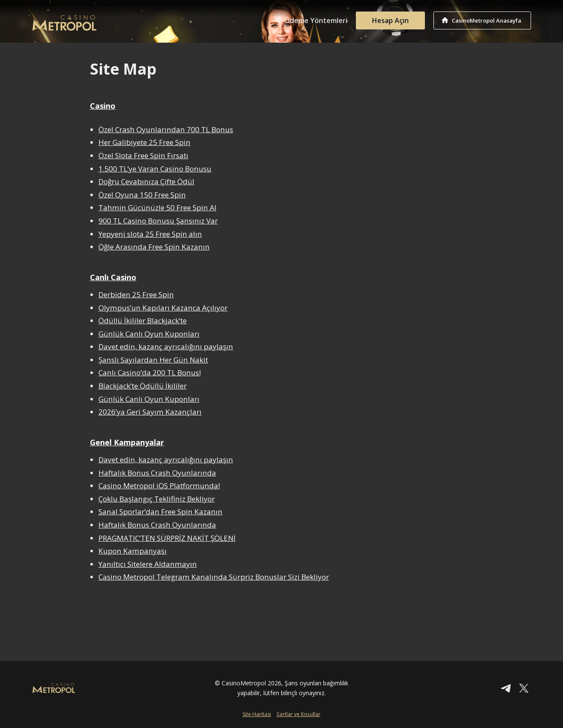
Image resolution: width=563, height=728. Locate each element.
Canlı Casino (113, 277)
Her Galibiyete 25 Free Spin (144, 142)
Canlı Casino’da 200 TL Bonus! (150, 373)
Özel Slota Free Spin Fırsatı (143, 155)
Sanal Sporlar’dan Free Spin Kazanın (160, 512)
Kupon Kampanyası (133, 551)
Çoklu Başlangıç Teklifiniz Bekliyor (157, 499)
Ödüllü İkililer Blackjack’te (143, 320)
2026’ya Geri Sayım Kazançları (150, 412)
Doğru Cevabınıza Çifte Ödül (147, 181)
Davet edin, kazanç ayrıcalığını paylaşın (166, 347)
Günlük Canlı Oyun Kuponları (149, 334)
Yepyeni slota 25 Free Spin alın (150, 234)
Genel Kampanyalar (127, 442)
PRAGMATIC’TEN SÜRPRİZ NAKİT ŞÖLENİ (167, 538)
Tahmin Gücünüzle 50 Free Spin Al (157, 207)
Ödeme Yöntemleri (316, 20)
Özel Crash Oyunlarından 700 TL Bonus (166, 129)
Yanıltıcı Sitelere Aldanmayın (148, 564)
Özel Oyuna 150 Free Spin (142, 195)
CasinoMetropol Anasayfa (486, 20)
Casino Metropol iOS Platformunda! (159, 486)
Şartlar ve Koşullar (299, 714)
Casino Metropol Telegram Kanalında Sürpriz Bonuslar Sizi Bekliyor (214, 577)
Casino (103, 106)
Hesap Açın (390, 20)
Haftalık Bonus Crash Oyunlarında (157, 473)
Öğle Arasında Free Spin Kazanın (154, 247)
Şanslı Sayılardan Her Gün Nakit (153, 360)
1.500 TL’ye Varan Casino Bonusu (155, 169)
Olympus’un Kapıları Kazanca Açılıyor (163, 308)
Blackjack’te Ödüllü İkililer (143, 386)
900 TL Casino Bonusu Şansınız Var (158, 221)
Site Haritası (257, 714)
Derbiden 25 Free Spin (136, 294)
